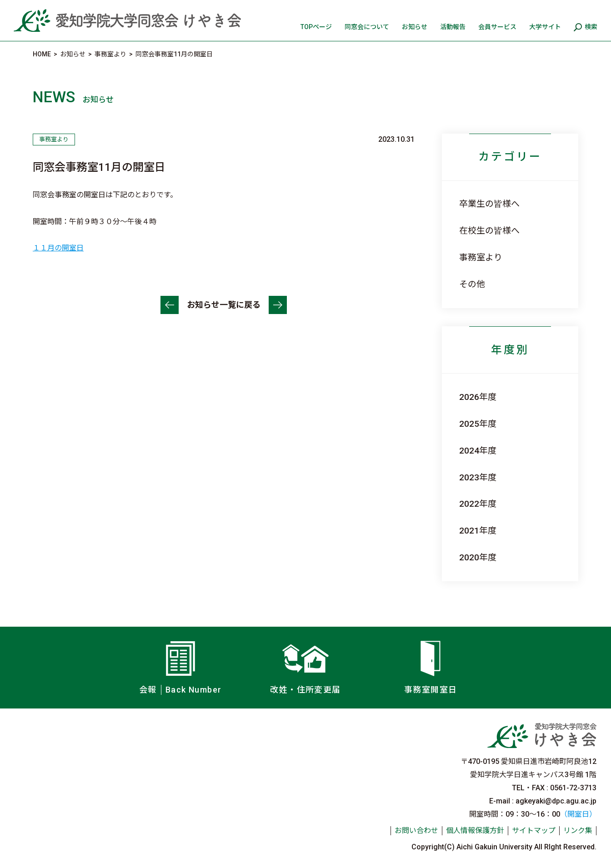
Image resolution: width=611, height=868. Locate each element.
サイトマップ (534, 831)
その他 (472, 284)
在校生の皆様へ (489, 231)
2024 (469, 451)
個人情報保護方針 (475, 831)
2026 (469, 397)
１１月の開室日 (58, 248)
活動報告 (453, 27)
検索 (591, 27)
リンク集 (578, 831)
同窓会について (367, 27)
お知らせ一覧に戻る (224, 305)
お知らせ (415, 27)
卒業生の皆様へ (489, 204)
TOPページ (316, 27)
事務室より (481, 257)
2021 (469, 531)
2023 (469, 477)
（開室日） (578, 814)
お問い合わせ (416, 831)
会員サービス (497, 27)
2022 (469, 504)
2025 (469, 424)
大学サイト (545, 27)
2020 (469, 557)
